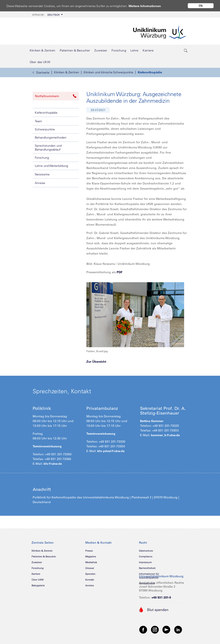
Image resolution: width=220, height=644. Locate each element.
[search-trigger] (186, 50)
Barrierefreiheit (147, 568)
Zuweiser (37, 562)
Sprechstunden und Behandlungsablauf (48, 148)
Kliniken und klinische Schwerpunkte (108, 72)
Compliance (146, 557)
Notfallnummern (56, 96)
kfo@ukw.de (53, 464)
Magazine (91, 557)
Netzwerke (42, 174)
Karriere (36, 574)
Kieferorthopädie (150, 72)
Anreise (40, 183)
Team (38, 121)
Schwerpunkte (45, 129)
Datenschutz (146, 551)
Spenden (90, 574)
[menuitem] (47, 14)
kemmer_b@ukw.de (165, 435)
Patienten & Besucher (44, 557)
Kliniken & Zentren (66, 72)
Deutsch (46, 15)
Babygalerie (38, 585)
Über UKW (38, 580)
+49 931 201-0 (161, 597)
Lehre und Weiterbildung (51, 166)
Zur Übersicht (96, 362)
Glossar (90, 568)
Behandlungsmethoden (51, 137)
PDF (120, 272)
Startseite (41, 72)
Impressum (145, 562)
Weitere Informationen (149, 6)
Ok (201, 6)
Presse (89, 551)
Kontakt (90, 580)
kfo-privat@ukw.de (111, 451)
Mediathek (91, 562)
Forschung (42, 158)
